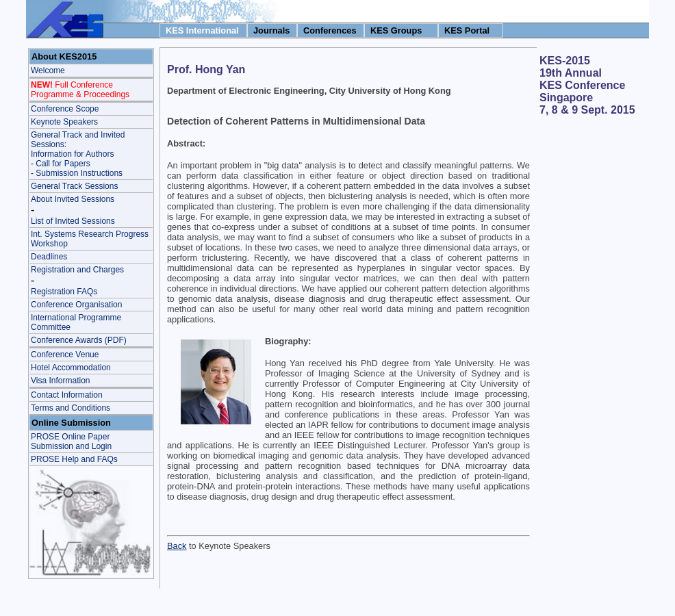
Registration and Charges (77, 270)
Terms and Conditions (71, 408)
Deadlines (49, 257)
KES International (202, 30)
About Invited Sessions (73, 199)
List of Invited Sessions (73, 221)
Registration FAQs (64, 292)
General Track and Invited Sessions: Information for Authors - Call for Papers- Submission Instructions (78, 154)
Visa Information (61, 381)
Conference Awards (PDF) (79, 340)
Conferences (330, 30)
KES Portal (467, 30)
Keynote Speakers (64, 122)
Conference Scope (65, 109)
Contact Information (67, 395)
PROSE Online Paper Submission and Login (71, 441)
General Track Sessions (74, 186)
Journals (271, 30)
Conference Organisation (76, 305)
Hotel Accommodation (71, 368)
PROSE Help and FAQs (74, 459)
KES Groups (396, 30)
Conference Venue (65, 355)
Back (177, 546)
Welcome (48, 70)
